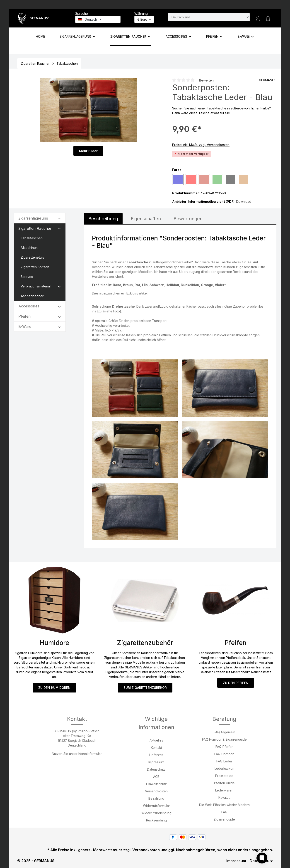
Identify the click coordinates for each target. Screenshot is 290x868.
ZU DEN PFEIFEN (236, 683)
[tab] (103, 219)
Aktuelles (156, 740)
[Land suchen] (209, 17)
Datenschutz (156, 769)
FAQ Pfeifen (224, 747)
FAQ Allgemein (224, 732)
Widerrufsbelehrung (156, 813)
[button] (59, 218)
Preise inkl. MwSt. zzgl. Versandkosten (201, 145)
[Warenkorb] (268, 18)
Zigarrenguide (224, 819)
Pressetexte (224, 776)
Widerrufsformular (156, 806)
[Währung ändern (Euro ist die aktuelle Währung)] (144, 19)
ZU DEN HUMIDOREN (54, 688)
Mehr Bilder (88, 151)
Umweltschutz (156, 784)
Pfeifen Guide (224, 783)
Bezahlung (156, 798)
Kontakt (156, 748)
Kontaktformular (90, 754)
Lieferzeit (156, 755)
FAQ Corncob (224, 754)
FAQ (224, 812)
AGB (156, 777)
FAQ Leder (224, 761)
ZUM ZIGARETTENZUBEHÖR (145, 688)
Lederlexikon (224, 768)
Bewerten (206, 80)
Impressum (156, 762)
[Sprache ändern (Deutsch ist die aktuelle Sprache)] (98, 19)
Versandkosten (156, 791)
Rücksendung (156, 820)
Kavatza (224, 798)
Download (244, 202)
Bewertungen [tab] (188, 219)
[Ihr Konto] (258, 18)
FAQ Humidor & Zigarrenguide (224, 739)
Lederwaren (224, 790)
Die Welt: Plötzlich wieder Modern (224, 805)
